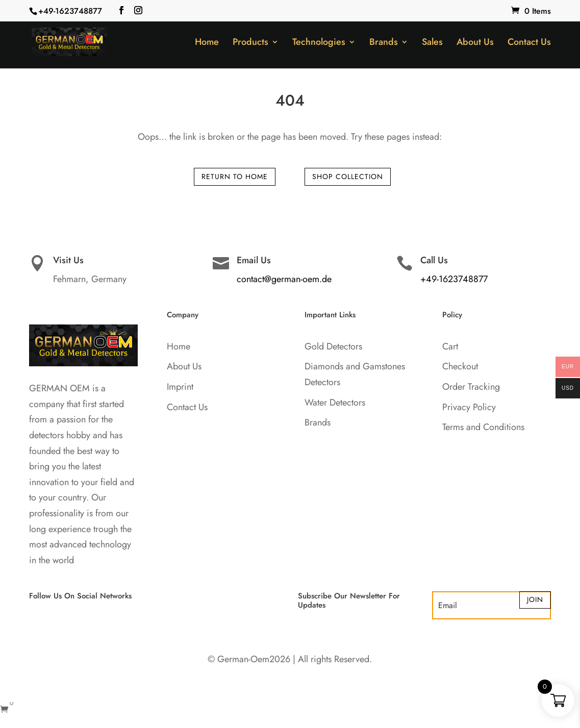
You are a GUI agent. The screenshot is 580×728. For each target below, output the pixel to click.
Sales (432, 43)
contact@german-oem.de (284, 279)
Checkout (460, 366)
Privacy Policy (469, 407)
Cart (450, 346)
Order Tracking (471, 387)
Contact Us (529, 43)
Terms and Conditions (483, 427)
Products (250, 43)
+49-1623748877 (70, 11)
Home (207, 43)
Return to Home (235, 177)
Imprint (180, 387)
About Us (475, 43)
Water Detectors (335, 403)
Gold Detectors (333, 346)
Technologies (319, 43)
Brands (384, 43)
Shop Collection (348, 177)
